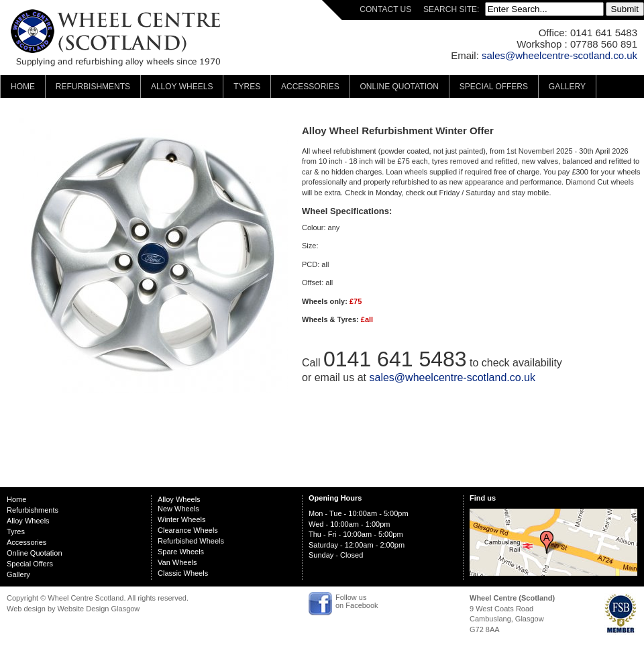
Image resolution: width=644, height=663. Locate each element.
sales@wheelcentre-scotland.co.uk (559, 55)
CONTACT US (385, 9)
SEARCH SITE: (452, 9)
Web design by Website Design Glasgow (73, 609)
